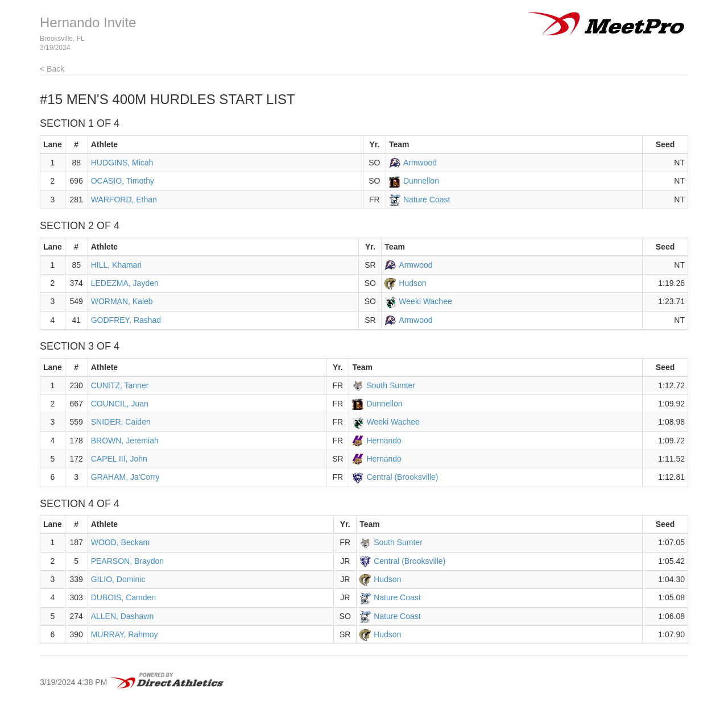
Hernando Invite (88, 22)
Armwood (420, 163)
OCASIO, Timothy (123, 181)
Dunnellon (421, 181)
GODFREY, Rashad (126, 320)
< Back (52, 69)
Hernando (384, 441)
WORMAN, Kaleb (122, 301)
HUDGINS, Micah (122, 163)
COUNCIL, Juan (120, 404)
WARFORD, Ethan (124, 200)
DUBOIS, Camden (123, 597)
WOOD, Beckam (120, 542)
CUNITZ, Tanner (120, 385)
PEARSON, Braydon (127, 561)
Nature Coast (427, 200)
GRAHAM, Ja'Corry (125, 477)
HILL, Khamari (116, 265)
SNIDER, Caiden (121, 422)
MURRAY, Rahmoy (125, 634)
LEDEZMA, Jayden (125, 283)
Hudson (412, 283)
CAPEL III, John (119, 459)
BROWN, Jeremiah (125, 441)
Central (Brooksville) (402, 477)
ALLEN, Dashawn (123, 616)
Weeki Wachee (425, 301)
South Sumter (391, 385)
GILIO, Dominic (118, 579)
